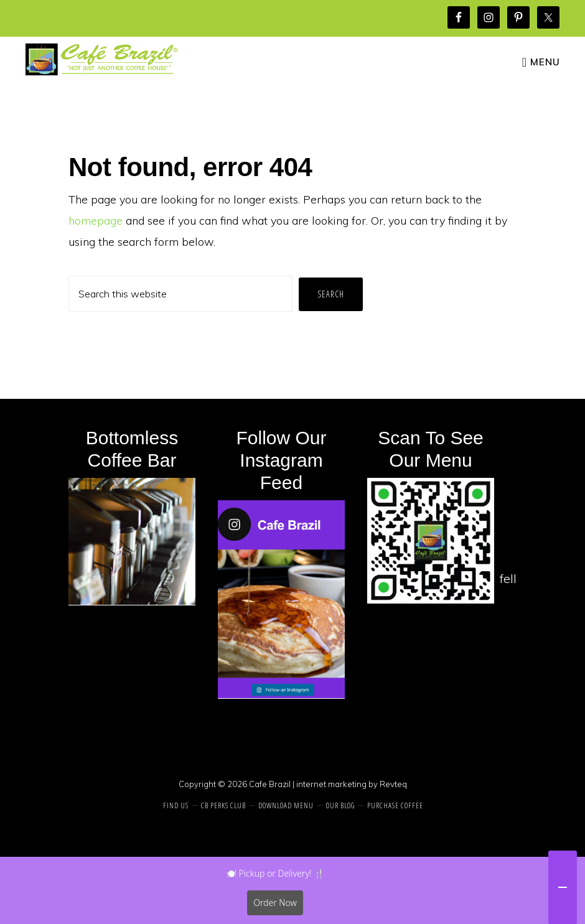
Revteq (393, 784)
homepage (96, 221)
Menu (545, 62)
